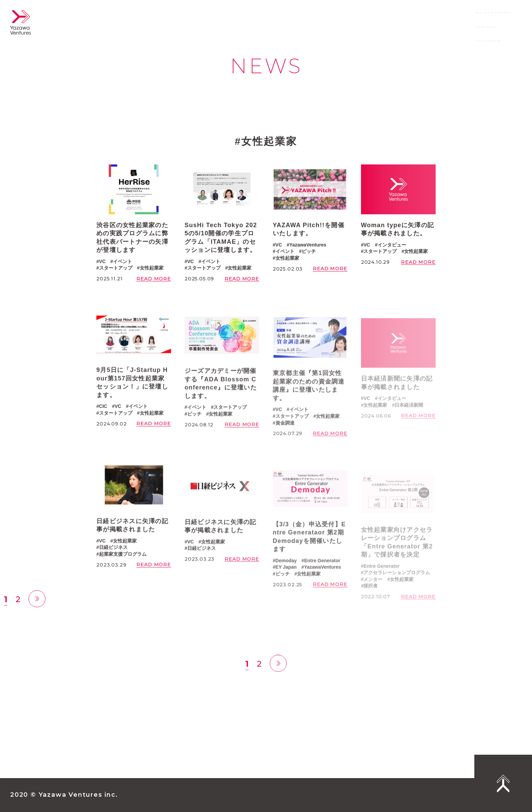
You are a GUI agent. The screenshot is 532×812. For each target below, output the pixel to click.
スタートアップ (116, 268)
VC (102, 261)
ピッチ (309, 251)
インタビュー (392, 245)
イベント (122, 261)
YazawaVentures (308, 245)
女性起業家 (152, 268)
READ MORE (154, 279)
